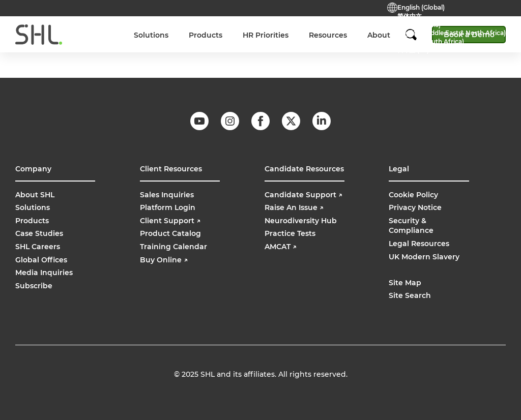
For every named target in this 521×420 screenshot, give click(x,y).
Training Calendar (173, 247)
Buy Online (355, 29)
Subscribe (34, 286)
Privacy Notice (415, 207)
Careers (140, 29)
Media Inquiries (44, 273)
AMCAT (281, 247)
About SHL (35, 195)
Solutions (33, 207)
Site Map (405, 283)
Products (32, 221)
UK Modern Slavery (424, 257)
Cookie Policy (413, 195)
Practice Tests (229, 29)
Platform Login (168, 207)
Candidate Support (303, 195)
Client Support (170, 221)
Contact (180, 29)
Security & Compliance (411, 226)
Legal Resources (419, 244)
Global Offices (41, 260)
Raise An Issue (294, 207)
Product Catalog (170, 233)
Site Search (410, 295)
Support (278, 29)
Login (314, 29)
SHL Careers (38, 247)
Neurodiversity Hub (301, 221)
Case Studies (39, 233)
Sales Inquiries (167, 195)
